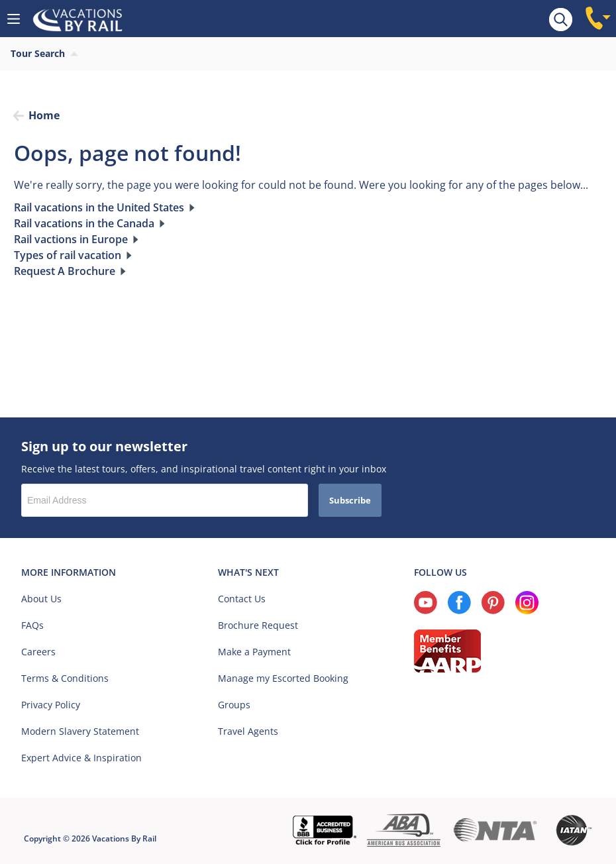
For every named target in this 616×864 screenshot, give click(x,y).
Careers (38, 652)
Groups (234, 705)
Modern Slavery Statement (80, 731)
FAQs (32, 625)
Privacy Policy (51, 705)
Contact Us (242, 599)
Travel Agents (248, 731)
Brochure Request (258, 625)
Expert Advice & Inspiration (81, 758)
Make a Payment (254, 652)
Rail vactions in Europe (71, 239)
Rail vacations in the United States (99, 207)
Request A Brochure (65, 271)
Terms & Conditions (65, 678)
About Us (41, 599)
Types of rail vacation (68, 255)
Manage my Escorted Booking (283, 678)
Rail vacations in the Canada (84, 223)
